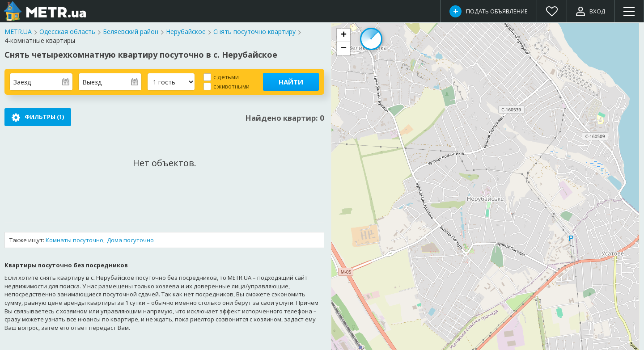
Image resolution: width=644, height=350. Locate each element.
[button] (343, 35)
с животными (231, 86)
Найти (291, 82)
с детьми (226, 77)
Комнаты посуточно (74, 240)
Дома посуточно (130, 240)
